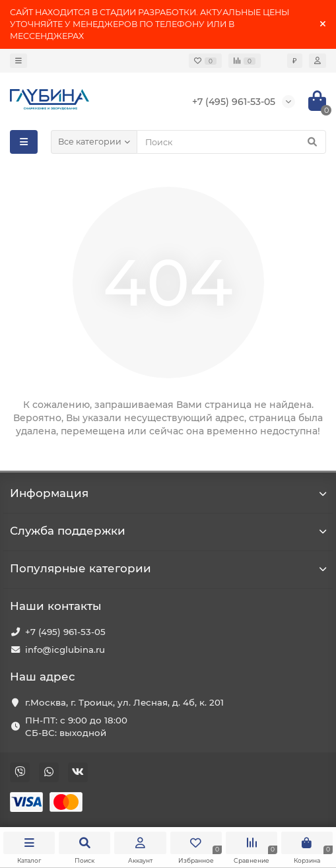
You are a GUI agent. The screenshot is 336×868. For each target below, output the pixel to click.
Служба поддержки (168, 531)
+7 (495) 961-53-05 (65, 632)
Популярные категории (168, 568)
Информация (168, 493)
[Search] (231, 142)
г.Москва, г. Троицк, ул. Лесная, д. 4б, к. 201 (124, 702)
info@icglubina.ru (65, 650)
